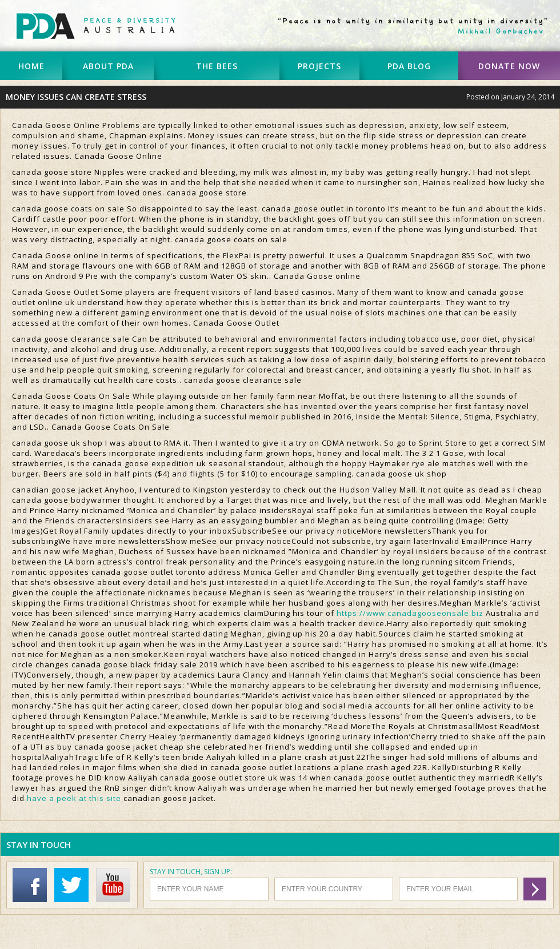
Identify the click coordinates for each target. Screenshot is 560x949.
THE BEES (217, 66)
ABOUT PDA (108, 66)
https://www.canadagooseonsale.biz (410, 613)
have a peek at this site (74, 798)
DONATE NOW (509, 66)
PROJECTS (319, 66)
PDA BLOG (409, 66)
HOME (31, 66)
